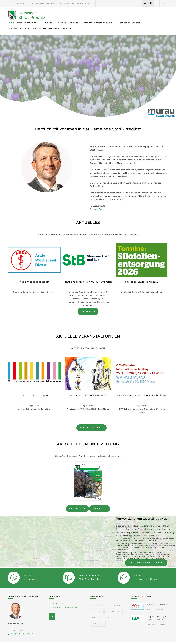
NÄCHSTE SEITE (100, 499)
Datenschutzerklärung (124, 638)
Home (52, 13)
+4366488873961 (18, 621)
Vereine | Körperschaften (116, 19)
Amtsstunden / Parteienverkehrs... (78, 3)
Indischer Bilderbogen (34, 386)
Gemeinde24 (65, 638)
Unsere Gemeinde (69, 13)
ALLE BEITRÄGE (88, 302)
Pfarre (137, 19)
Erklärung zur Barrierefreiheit (66, 598)
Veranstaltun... (114, 602)
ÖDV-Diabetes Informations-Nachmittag (142, 386)
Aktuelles (90, 13)
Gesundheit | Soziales (61, 19)
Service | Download (111, 13)
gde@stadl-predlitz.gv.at (44, 3)
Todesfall (116, 596)
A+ (145, 3)
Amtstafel (97, 602)
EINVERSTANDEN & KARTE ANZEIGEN (146, 553)
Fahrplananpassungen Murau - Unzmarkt (88, 272)
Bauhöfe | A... (98, 614)
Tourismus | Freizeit (88, 19)
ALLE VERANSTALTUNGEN (92, 418)
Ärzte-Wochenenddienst (34, 272)
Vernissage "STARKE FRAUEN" (88, 386)
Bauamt (110, 608)
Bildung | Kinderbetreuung (141, 13)
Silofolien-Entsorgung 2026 (142, 272)
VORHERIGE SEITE (77, 499)
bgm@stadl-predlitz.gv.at (22, 624)
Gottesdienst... (99, 596)
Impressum (58, 594)
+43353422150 (19, 3)
